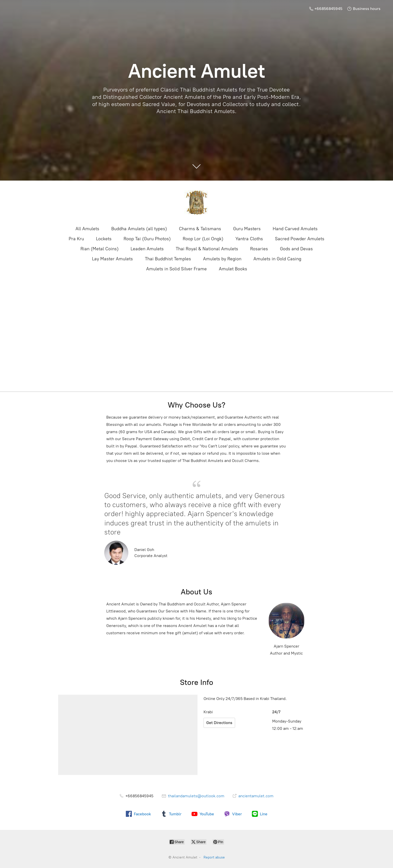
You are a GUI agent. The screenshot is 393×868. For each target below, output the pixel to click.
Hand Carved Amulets (295, 229)
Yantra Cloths (249, 239)
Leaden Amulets (147, 249)
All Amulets (87, 229)
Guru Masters (247, 229)
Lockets (104, 239)
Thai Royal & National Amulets (207, 249)
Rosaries (259, 249)
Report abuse (214, 857)
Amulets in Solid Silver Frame (176, 269)
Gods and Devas (296, 249)
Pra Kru (76, 239)
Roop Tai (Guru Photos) (147, 239)
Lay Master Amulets (112, 259)
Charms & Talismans (200, 229)
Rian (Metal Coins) (100, 249)
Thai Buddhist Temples (168, 259)
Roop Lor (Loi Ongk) (203, 239)
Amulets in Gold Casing (277, 259)
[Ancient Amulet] (197, 203)
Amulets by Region (222, 259)
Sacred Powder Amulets (300, 239)
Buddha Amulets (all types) (139, 229)
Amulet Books (233, 269)
